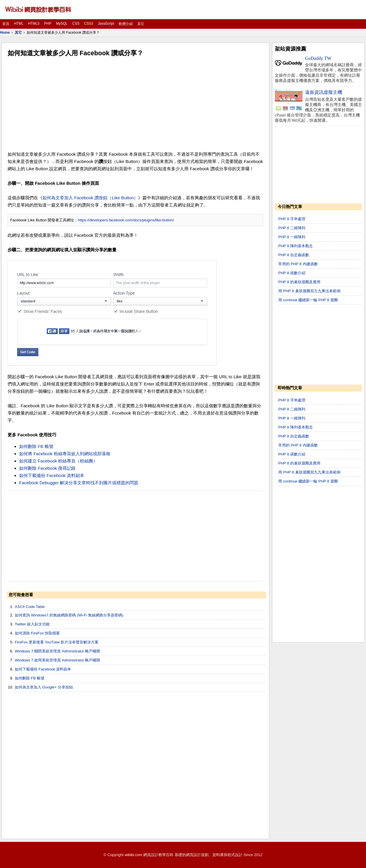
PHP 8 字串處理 (292, 219)
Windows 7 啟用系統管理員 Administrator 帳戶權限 (58, 660)
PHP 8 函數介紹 (292, 273)
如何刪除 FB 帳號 (36, 446)
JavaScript (106, 24)
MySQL (62, 24)
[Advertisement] (135, 104)
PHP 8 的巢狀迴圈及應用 (299, 282)
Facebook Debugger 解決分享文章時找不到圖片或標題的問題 (79, 483)
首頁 (6, 24)
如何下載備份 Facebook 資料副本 (52, 475)
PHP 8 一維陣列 (292, 237)
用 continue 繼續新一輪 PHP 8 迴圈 (308, 300)
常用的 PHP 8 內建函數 (298, 264)
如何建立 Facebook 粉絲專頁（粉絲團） (58, 461)
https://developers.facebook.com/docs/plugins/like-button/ (126, 220)
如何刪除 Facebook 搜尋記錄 (47, 468)
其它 (141, 24)
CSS (76, 24)
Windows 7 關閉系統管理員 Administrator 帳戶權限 (58, 651)
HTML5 (34, 24)
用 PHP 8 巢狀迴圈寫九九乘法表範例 (309, 291)
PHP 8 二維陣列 (292, 228)
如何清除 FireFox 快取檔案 (37, 633)
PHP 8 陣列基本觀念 (296, 246)
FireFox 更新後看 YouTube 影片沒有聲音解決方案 (57, 642)
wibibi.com (133, 855)
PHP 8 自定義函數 (294, 255)
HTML (19, 24)
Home (5, 33)
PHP (48, 24)
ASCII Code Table (30, 607)
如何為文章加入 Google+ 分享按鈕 (44, 687)
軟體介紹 (126, 24)
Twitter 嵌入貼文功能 (32, 624)
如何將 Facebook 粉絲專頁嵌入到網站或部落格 (65, 454)
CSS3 (88, 24)
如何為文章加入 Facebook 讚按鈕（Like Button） (90, 198)
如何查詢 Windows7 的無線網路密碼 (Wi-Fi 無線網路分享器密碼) (69, 615)
